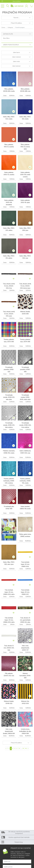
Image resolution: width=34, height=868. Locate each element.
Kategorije (10, 27)
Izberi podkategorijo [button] (17, 45)
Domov (3, 27)
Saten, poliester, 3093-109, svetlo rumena (25, 175)
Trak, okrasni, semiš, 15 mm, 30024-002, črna (9, 286)
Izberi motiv (16, 61)
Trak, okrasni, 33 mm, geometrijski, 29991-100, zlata (25, 620)
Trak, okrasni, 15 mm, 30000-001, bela (9, 648)
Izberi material (16, 57)
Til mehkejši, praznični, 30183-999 (25, 369)
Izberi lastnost (16, 66)
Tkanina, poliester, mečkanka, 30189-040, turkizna (9, 481)
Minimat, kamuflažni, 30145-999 (25, 676)
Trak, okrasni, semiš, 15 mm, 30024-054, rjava (9, 314)
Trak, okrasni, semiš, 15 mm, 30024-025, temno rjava (25, 286)
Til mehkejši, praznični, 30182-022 (9, 369)
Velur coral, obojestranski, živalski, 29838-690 (9, 731)
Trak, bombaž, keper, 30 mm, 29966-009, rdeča (9, 620)
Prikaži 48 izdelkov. (16, 23)
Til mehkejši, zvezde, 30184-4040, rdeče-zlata (25, 397)
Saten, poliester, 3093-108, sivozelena (9, 202)
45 (23, 748)
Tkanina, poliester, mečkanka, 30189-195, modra (25, 481)
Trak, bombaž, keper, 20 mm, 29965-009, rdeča (9, 592)
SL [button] (31, 1)
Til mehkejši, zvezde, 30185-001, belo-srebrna (9, 425)
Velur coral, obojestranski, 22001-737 (25, 648)
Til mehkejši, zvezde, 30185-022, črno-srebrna (25, 425)
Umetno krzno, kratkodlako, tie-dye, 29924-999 (25, 731)
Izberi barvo (16, 52)
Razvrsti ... (16, 18)
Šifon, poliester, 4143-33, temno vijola (25, 147)
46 (26, 748)
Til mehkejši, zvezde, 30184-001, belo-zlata (9, 397)
